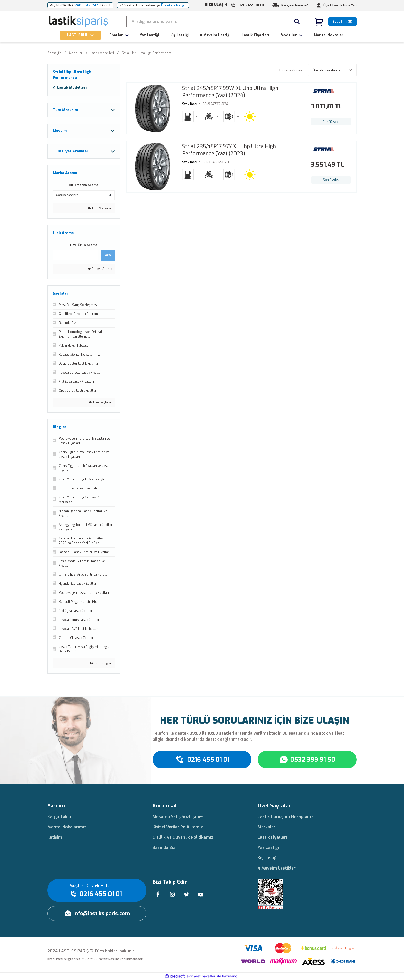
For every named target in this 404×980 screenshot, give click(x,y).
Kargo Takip (59, 817)
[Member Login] (319, 5)
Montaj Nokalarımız (67, 827)
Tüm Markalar (100, 208)
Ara (108, 255)
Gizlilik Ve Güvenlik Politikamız (183, 837)
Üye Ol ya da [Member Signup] (333, 5)
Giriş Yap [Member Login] (350, 5)
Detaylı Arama (100, 269)
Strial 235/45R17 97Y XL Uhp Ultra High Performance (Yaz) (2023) (229, 150)
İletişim (55, 837)
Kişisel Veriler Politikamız (178, 827)
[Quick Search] (75, 255)
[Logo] (79, 22)
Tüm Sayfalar (100, 402)
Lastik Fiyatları (272, 837)
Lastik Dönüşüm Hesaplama (286, 817)
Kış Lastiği (268, 858)
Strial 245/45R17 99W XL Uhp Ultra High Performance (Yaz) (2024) (230, 92)
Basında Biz (164, 848)
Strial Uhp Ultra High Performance (147, 53)
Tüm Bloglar (101, 663)
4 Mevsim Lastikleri (277, 868)
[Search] (215, 22)
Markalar (267, 827)
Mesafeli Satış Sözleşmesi (179, 817)
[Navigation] (80, 35)
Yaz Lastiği (268, 848)
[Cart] (336, 22)
